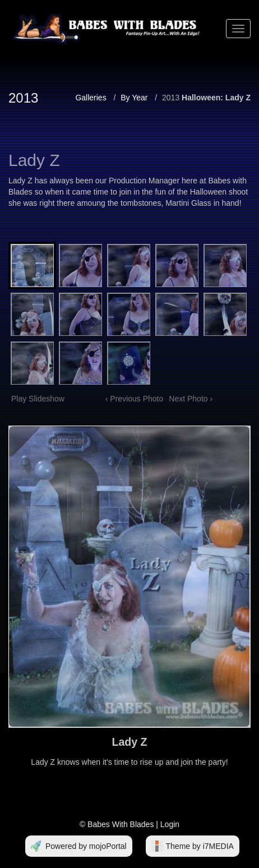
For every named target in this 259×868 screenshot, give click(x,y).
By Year (134, 98)
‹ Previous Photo (135, 399)
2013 (171, 98)
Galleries (91, 98)
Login (170, 824)
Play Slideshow (38, 399)
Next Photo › (191, 399)
